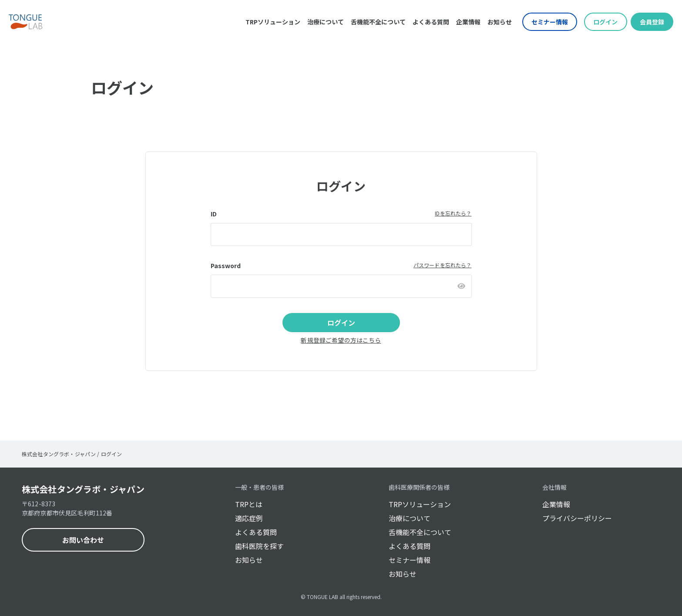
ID (214, 214)
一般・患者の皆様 (259, 487)
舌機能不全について (378, 22)
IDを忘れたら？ (453, 213)
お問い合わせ (83, 540)
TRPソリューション (273, 22)
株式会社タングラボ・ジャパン (83, 489)
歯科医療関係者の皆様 (419, 487)
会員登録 (652, 22)
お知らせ (500, 22)
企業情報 (468, 22)
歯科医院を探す (259, 546)
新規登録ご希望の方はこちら (341, 340)
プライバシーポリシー (577, 518)
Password (226, 266)
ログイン (605, 22)
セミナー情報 (550, 22)
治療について (326, 22)
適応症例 (249, 518)
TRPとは (249, 504)
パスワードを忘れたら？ (443, 265)
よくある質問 (431, 22)
